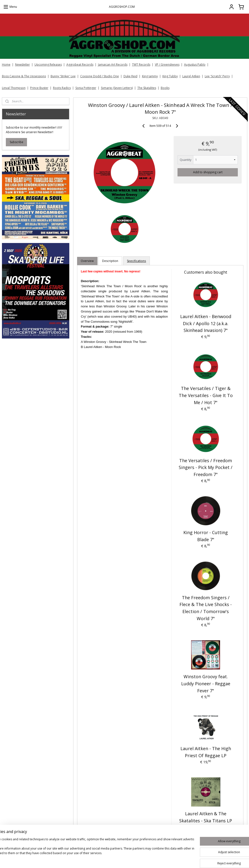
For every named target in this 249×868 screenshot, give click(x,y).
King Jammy (150, 76)
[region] (92, 851)
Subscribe (17, 142)
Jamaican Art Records (113, 65)
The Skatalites (147, 88)
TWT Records (141, 65)
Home (6, 65)
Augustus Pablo (195, 65)
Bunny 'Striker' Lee (63, 76)
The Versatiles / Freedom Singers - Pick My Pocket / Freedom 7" (206, 468)
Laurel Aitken (191, 76)
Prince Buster (39, 88)
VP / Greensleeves (167, 65)
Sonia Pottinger (86, 88)
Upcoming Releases (48, 65)
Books (165, 88)
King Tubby (170, 76)
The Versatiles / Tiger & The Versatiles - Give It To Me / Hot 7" (205, 395)
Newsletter (22, 65)
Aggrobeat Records (80, 65)
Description (110, 261)
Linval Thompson (14, 88)
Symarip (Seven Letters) (117, 88)
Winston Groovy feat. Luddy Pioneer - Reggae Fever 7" (205, 684)
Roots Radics (62, 88)
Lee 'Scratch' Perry (217, 76)
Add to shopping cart (208, 172)
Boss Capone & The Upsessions (24, 76)
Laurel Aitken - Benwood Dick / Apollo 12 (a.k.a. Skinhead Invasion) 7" (205, 323)
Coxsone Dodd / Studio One (100, 76)
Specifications (136, 261)
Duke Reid (130, 76)
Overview (87, 261)
